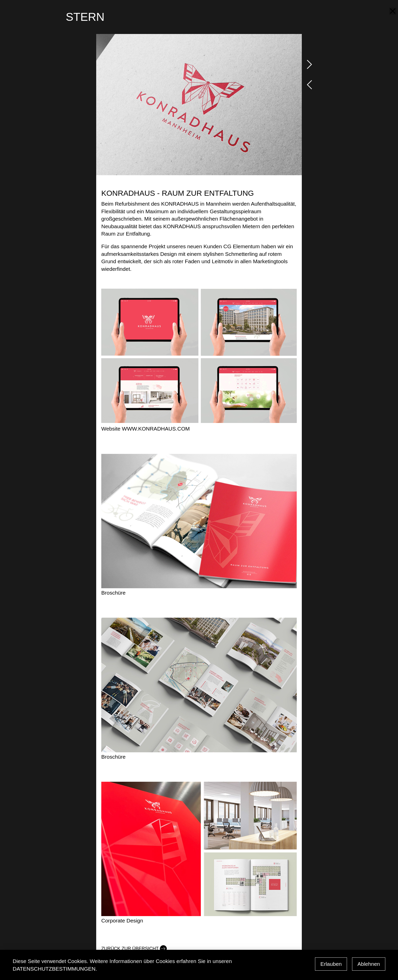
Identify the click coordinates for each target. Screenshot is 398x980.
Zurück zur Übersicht (130, 949)
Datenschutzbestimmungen (54, 969)
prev (309, 85)
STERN (85, 17)
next (309, 64)
